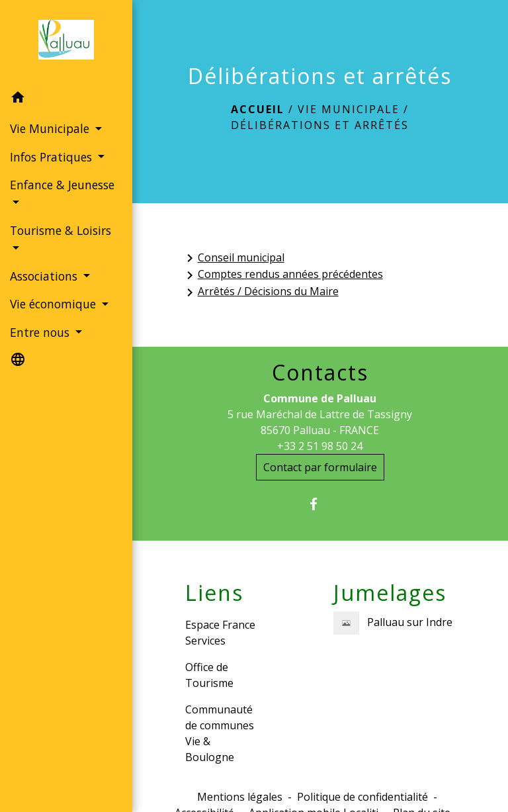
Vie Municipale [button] (51, 128)
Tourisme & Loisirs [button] (61, 230)
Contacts (320, 373)
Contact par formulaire (320, 467)
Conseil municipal (233, 258)
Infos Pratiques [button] (53, 157)
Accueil (258, 109)
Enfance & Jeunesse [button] (62, 185)
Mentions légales (240, 797)
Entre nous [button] (41, 332)
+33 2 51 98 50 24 (320, 446)
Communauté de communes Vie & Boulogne (220, 733)
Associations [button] (45, 276)
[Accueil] (66, 42)
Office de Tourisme (209, 675)
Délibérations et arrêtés (320, 125)
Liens (214, 593)
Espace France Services (220, 633)
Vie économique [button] (55, 304)
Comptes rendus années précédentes (282, 275)
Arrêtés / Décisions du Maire (260, 292)
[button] (66, 99)
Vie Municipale (349, 109)
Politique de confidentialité (362, 797)
